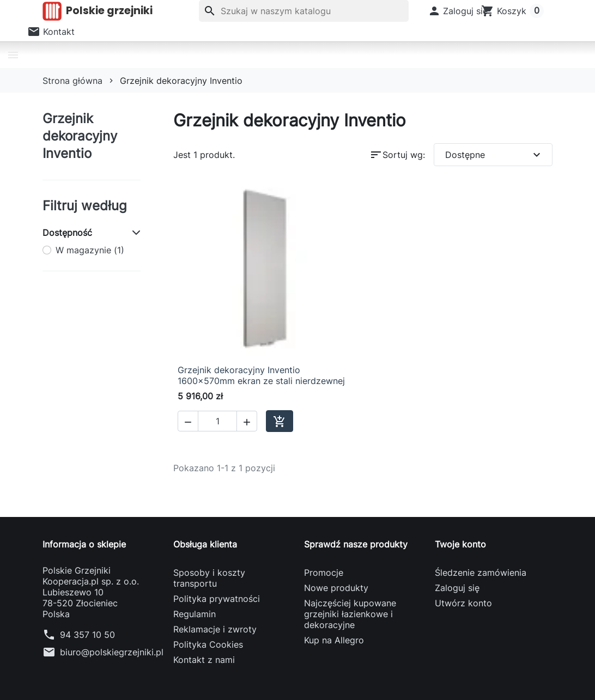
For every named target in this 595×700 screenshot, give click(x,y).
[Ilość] (217, 421)
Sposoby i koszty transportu (209, 578)
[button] (458, 11)
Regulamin (195, 614)
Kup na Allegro (334, 640)
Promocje (324, 573)
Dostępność (67, 233)
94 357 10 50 (87, 635)
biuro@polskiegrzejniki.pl (112, 652)
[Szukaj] (304, 11)
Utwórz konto (463, 603)
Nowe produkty (336, 588)
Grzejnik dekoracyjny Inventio (80, 136)
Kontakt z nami (204, 660)
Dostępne (494, 155)
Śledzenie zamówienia (481, 573)
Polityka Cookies (208, 644)
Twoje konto (460, 544)
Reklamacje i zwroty (215, 629)
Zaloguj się (457, 588)
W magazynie (90, 250)
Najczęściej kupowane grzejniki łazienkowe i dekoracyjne (350, 614)
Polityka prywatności (217, 599)
